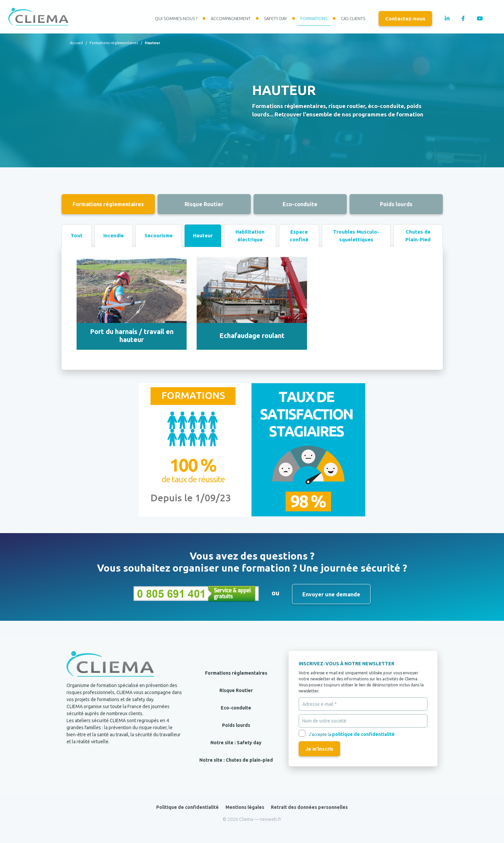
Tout (77, 235)
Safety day (275, 18)
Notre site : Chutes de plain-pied (236, 760)
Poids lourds (396, 204)
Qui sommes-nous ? (176, 18)
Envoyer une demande (331, 594)
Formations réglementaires (114, 43)
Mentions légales (245, 807)
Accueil (76, 43)
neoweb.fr (271, 819)
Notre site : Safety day (236, 743)
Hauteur (203, 235)
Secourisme (159, 235)
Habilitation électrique (250, 236)
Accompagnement (231, 18)
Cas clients (353, 18)
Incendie (114, 235)
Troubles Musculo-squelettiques (356, 236)
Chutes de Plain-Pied (418, 236)
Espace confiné (299, 236)
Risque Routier (204, 204)
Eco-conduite (300, 204)
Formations (314, 18)
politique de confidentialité (363, 734)
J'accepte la (352, 734)
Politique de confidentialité (187, 807)
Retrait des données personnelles (309, 807)
